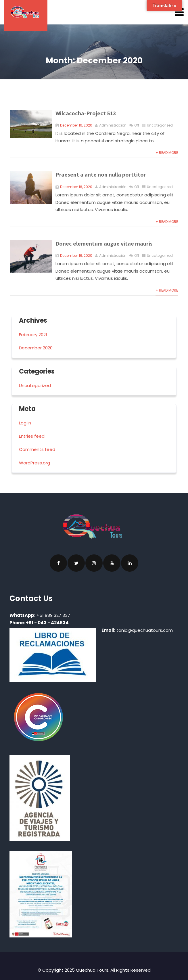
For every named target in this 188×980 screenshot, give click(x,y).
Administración (113, 125)
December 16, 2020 (76, 125)
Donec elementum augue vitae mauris (104, 244)
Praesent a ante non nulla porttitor (101, 175)
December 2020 (36, 348)
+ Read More (167, 153)
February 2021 (33, 335)
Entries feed (32, 436)
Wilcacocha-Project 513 (86, 113)
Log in (25, 423)
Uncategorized (160, 125)
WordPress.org (34, 463)
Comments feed (37, 449)
